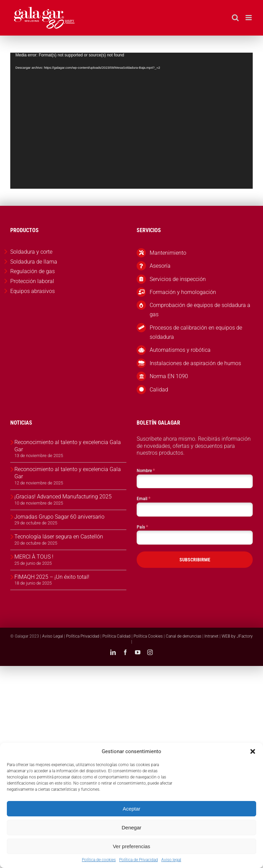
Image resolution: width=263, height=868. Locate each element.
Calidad (159, 390)
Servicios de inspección (178, 279)
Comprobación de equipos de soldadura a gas (200, 310)
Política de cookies (99, 860)
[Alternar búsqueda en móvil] (235, 18)
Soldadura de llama (34, 262)
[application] (131, 121)
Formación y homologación (183, 292)
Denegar (131, 827)
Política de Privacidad (139, 860)
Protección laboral (32, 281)
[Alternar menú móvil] (249, 18)
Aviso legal (171, 860)
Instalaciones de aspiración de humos (195, 363)
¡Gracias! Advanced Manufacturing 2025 (63, 497)
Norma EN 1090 (169, 376)
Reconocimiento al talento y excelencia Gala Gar (68, 446)
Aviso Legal (53, 636)
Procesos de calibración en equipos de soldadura (196, 332)
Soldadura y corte (31, 252)
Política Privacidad (83, 636)
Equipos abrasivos (33, 291)
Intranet (211, 636)
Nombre (146, 470)
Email (143, 498)
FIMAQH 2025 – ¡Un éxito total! (52, 577)
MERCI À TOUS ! (34, 557)
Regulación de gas (33, 271)
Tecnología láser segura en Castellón (59, 537)
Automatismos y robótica (180, 350)
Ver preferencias (131, 846)
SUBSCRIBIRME (195, 560)
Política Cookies (148, 636)
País (142, 527)
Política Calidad (116, 636)
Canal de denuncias (184, 636)
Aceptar (131, 809)
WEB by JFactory (237, 636)
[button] (253, 751)
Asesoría (160, 266)
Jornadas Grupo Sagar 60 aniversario (59, 517)
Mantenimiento (168, 253)
